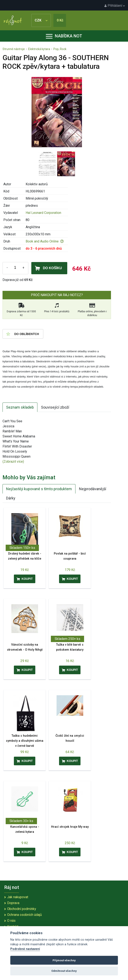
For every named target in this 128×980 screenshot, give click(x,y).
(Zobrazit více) (13, 462)
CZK (41, 20)
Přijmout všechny (64, 960)
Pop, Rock (60, 49)
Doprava (13, 903)
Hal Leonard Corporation (43, 213)
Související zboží (55, 407)
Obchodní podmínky (22, 909)
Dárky (11, 498)
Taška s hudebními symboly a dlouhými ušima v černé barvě (25, 741)
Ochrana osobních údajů (24, 915)
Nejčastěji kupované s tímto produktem (39, 489)
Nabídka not (64, 36)
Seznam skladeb (20, 407)
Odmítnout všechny (64, 971)
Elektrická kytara (39, 49)
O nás (11, 921)
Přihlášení (115, 6)
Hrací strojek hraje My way (70, 827)
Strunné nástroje (14, 49)
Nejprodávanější (93, 489)
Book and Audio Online (45, 241)
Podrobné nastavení (25, 949)
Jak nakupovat (18, 897)
